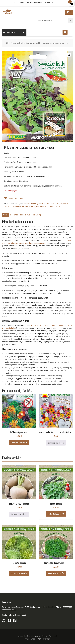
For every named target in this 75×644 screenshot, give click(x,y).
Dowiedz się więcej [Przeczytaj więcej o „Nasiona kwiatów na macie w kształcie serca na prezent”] (56, 443)
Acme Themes (44, 639)
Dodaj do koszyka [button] (18, 443)
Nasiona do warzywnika (28, 43)
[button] (65, 32)
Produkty (9, 32)
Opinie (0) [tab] (37, 215)
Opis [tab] (5, 215)
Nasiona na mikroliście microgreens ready (29, 206)
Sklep (8, 43)
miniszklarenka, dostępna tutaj (42, 325)
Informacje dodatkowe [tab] (20, 215)
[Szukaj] (71, 20)
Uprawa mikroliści (54, 206)
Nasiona (15, 43)
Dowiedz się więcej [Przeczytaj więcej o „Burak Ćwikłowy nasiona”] (19, 514)
